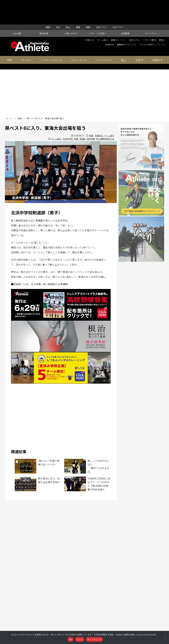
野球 (10, 37)
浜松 (55, 3)
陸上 (124, 37)
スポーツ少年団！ (98, 10)
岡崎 (88, 3)
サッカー (27, 37)
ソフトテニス (104, 37)
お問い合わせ (71, 10)
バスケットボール (52, 37)
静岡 (44, 3)
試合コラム (141, 17)
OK (71, 639)
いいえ (80, 639)
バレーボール (79, 37)
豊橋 (77, 3)
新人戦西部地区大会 (105, 115)
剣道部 (80, 115)
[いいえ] (165, 637)
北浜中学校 (64, 115)
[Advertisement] (85, 69)
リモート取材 (158, 17)
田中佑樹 (89, 115)
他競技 (156, 37)
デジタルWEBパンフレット (150, 22)
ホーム (10, 95)
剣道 (20, 95)
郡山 (66, 3)
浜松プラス (103, 3)
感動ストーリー (122, 17)
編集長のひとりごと (120, 22)
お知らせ (89, 17)
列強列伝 (101, 22)
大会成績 (17, 10)
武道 (138, 37)
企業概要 (125, 10)
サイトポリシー (152, 10)
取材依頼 (44, 10)
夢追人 (89, 22)
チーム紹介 (104, 17)
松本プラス (122, 3)
